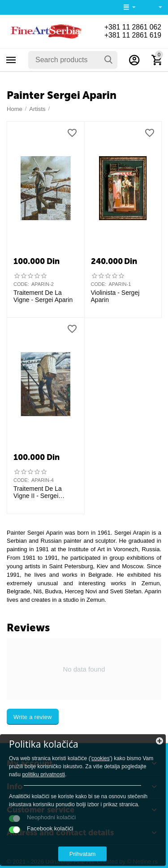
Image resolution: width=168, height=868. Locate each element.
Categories (11, 60)
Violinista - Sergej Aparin (115, 296)
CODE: (21, 284)
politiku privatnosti (43, 774)
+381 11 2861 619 (132, 35)
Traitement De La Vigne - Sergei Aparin (43, 296)
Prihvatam (83, 854)
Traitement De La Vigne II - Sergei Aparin (38, 493)
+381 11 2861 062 (132, 27)
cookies (101, 758)
